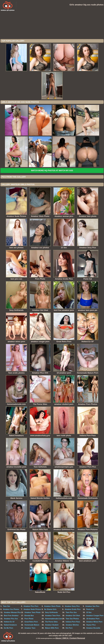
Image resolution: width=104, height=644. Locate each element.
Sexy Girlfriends (51, 612)
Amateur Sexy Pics (72, 606)
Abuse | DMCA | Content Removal (70, 638)
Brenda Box (29, 616)
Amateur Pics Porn (31, 606)
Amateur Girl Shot (73, 616)
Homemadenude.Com (53, 619)
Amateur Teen (30, 628)
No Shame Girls (50, 609)
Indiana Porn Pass (73, 622)
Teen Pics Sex (71, 612)
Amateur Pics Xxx (11, 619)
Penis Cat (90, 609)
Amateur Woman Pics (12, 612)
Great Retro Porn (31, 622)
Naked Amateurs (10, 625)
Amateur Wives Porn (94, 622)
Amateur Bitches (72, 625)
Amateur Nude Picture (32, 609)
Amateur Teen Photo (32, 612)
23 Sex (89, 612)
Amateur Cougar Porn (95, 616)
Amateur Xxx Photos (11, 609)
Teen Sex (7, 606)
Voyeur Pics (91, 625)
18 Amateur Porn (93, 619)
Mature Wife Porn (52, 628)
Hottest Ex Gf (9, 622)
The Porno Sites (51, 622)
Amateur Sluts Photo (52, 606)
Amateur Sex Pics (92, 606)
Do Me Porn (9, 628)
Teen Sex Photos (72, 619)
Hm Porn (69, 628)
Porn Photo (29, 619)
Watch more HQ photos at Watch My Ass (52, 171)
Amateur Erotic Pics (73, 609)
